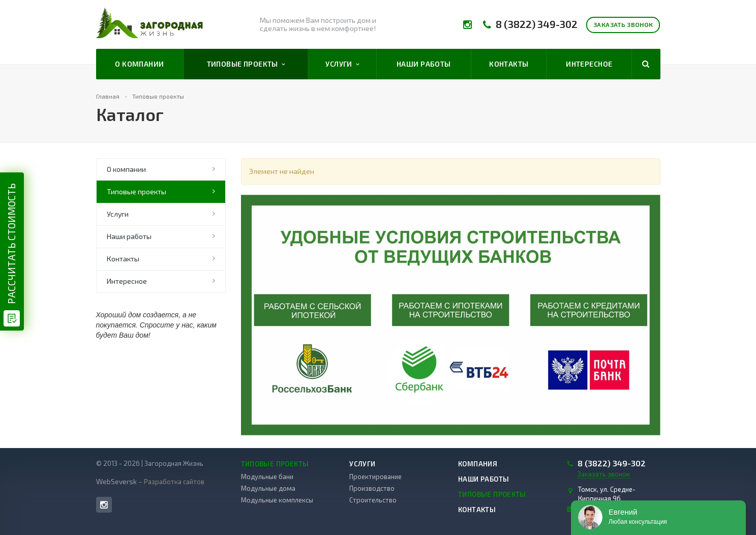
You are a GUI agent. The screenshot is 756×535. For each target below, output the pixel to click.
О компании (139, 64)
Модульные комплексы (277, 500)
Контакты (509, 64)
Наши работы (424, 64)
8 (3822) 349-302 (537, 24)
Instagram (104, 505)
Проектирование (375, 477)
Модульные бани (267, 477)
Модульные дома (268, 488)
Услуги (342, 64)
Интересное (589, 64)
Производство (372, 488)
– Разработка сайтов (171, 482)
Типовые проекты (246, 64)
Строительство (373, 500)
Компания (478, 464)
